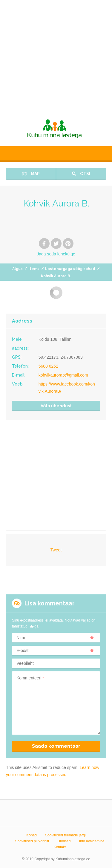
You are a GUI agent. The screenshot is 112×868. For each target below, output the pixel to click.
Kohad (32, 835)
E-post (55, 650)
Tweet (56, 550)
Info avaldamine (92, 841)
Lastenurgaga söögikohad (70, 269)
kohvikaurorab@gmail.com (63, 375)
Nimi (55, 638)
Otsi (81, 174)
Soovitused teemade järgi (65, 835)
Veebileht (25, 663)
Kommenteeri (30, 678)
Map (31, 174)
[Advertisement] (56, 56)
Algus (17, 269)
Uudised (64, 841)
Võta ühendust (56, 406)
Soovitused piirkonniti (32, 841)
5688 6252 (48, 366)
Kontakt (60, 847)
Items (34, 269)
